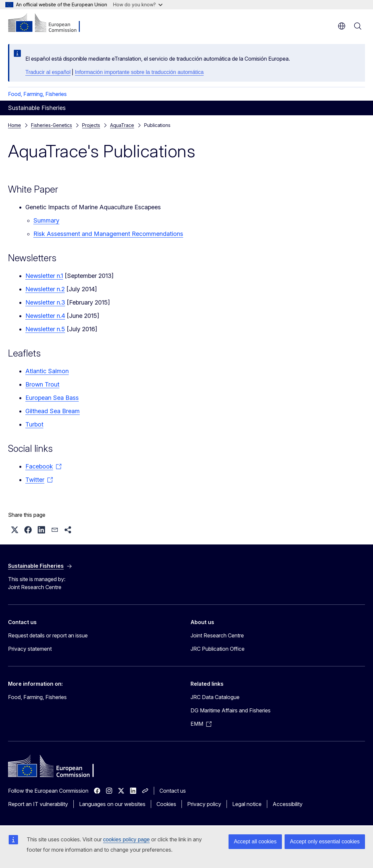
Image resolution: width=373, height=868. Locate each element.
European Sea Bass (52, 398)
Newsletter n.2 (45, 289)
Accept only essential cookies (325, 842)
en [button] (342, 26)
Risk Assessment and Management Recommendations (108, 234)
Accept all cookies (255, 842)
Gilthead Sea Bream (53, 411)
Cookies (166, 804)
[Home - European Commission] (49, 23)
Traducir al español (48, 72)
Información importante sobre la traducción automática (139, 72)
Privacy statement (30, 649)
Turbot (34, 424)
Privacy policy (204, 804)
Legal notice (247, 804)
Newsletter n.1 (44, 276)
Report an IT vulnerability (38, 804)
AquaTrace (122, 125)
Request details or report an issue (48, 635)
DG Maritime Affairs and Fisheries (231, 710)
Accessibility (288, 804)
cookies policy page (126, 840)
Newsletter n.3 (45, 302)
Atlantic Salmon (47, 371)
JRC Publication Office (218, 649)
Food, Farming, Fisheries (37, 94)
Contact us (173, 791)
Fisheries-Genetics (52, 125)
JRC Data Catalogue (215, 697)
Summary (46, 220)
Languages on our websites (112, 804)
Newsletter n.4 (45, 316)
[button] (15, 530)
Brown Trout (42, 384)
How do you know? (138, 4)
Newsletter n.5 (45, 329)
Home (15, 125)
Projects (91, 125)
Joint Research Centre (217, 635)
